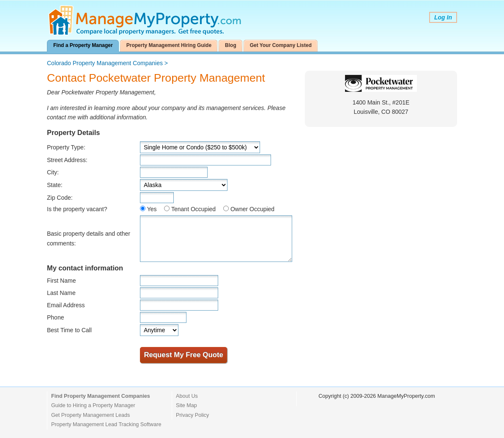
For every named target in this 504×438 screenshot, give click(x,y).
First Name (61, 281)
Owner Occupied (252, 209)
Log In (443, 17)
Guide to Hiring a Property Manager (93, 405)
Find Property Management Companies (101, 396)
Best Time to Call (69, 330)
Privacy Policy (192, 415)
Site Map (186, 405)
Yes (152, 209)
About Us (187, 396)
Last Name (61, 293)
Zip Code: (60, 198)
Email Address (66, 305)
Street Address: (67, 160)
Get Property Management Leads (90, 415)
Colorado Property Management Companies (105, 63)
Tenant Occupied (193, 209)
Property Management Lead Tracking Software (106, 424)
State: (55, 185)
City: (53, 172)
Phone (55, 317)
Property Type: (66, 147)
